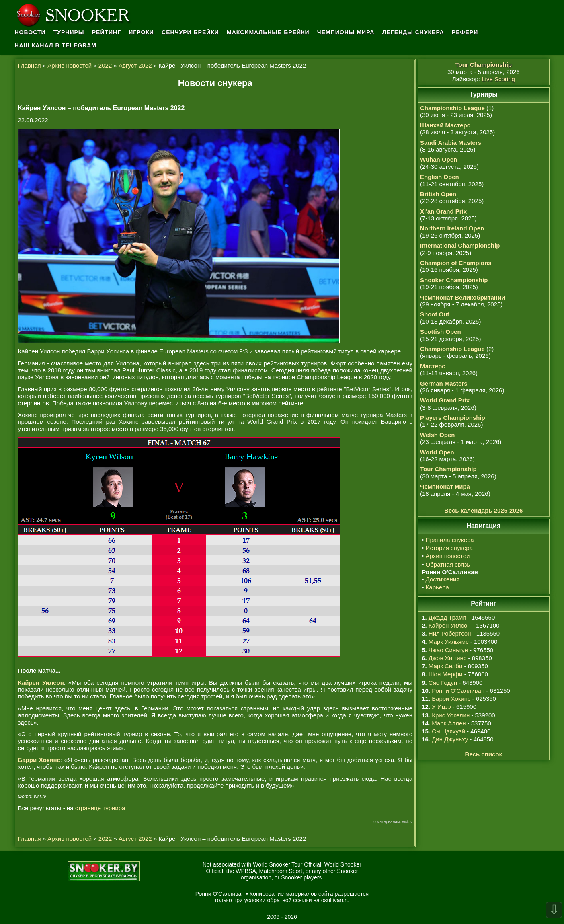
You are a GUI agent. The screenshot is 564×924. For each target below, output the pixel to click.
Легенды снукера (413, 32)
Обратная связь (448, 564)
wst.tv (407, 822)
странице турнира (100, 808)
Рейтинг (107, 32)
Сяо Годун (443, 683)
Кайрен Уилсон (450, 625)
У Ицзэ (441, 707)
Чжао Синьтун (448, 650)
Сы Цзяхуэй (448, 731)
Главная (30, 65)
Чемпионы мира (346, 32)
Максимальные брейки (268, 32)
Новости (30, 32)
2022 (105, 65)
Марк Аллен (449, 723)
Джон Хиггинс (447, 658)
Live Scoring (498, 79)
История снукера (449, 548)
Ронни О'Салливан (458, 691)
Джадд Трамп (447, 617)
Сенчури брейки (190, 32)
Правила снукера (450, 540)
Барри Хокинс (451, 699)
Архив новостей (70, 65)
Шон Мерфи (446, 674)
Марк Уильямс (449, 642)
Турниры (69, 32)
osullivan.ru (335, 900)
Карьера (437, 587)
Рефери (465, 32)
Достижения (443, 579)
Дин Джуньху (450, 739)
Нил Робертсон (450, 633)
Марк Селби (445, 666)
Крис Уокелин (451, 715)
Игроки (141, 32)
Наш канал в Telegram (56, 45)
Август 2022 (135, 65)
